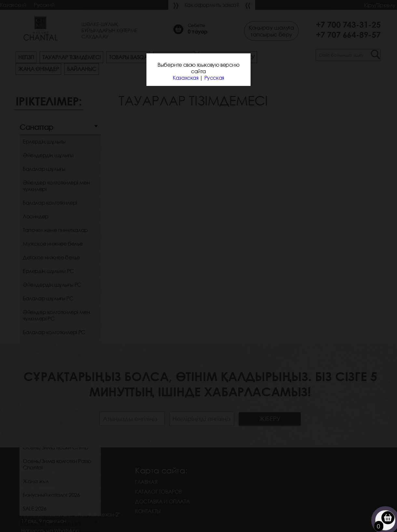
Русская (214, 78)
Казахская (185, 78)
